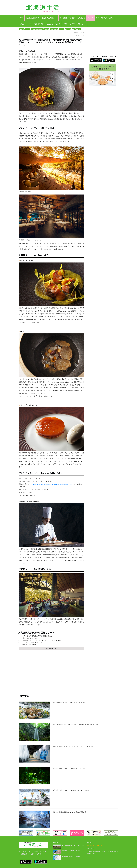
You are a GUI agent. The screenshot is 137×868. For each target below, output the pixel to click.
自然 (73, 29)
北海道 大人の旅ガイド (50, 18)
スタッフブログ (101, 18)
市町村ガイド (39, 24)
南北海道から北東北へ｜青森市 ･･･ (73, 845)
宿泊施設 (47, 29)
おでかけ (112, 18)
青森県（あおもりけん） (37, 29)
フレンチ (28, 29)
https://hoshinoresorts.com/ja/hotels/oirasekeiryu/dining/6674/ (52, 484)
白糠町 (72, 24)
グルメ (22, 24)
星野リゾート (82, 24)
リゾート (62, 29)
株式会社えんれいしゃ (94, 846)
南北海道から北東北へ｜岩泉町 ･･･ (73, 856)
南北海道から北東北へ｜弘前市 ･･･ (73, 851)
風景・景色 (68, 29)
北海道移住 (81, 18)
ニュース (91, 18)
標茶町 (65, 24)
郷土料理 (22, 29)
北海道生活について (33, 18)
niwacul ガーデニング (53, 24)
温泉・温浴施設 (54, 29)
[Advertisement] (51, 671)
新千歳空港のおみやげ (67, 18)
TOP (22, 18)
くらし (29, 24)
